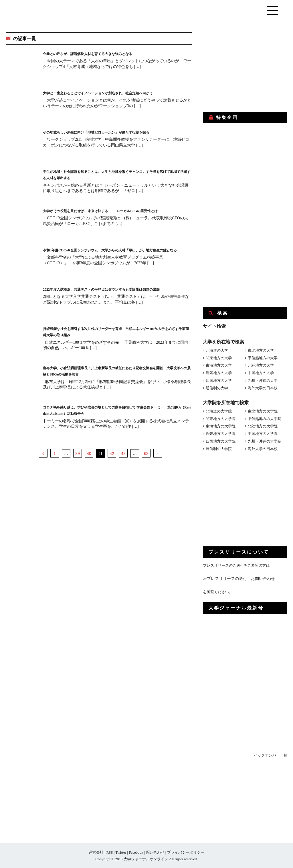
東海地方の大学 (219, 365)
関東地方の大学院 (221, 419)
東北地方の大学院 (263, 411)
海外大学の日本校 (263, 388)
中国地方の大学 (261, 373)
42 (112, 453)
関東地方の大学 (219, 358)
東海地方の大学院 (221, 426)
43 (123, 453)
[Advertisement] (246, 68)
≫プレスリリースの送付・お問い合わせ (236, 579)
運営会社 (96, 852)
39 (78, 453)
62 (146, 453)
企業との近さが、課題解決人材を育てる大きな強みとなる (102, 53)
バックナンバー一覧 (271, 755)
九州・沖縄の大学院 (265, 441)
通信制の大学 (217, 388)
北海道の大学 (217, 350)
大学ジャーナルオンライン (146, 859)
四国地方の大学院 (221, 441)
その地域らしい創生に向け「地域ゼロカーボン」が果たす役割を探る (114, 132)
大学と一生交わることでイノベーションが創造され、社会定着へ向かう (116, 93)
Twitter (121, 852)
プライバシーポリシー (186, 852)
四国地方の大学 (219, 381)
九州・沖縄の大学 (263, 381)
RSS (109, 852)
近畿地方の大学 (219, 373)
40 (89, 453)
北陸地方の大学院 (263, 426)
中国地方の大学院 (263, 434)
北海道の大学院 (219, 411)
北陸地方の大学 (261, 365)
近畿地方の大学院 (221, 434)
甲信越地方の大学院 (265, 419)
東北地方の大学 (261, 350)
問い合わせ (155, 852)
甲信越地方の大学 (263, 358)
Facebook (136, 852)
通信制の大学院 (219, 449)
